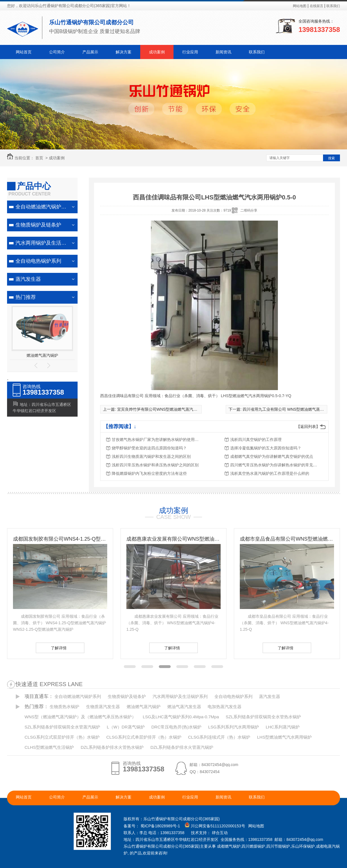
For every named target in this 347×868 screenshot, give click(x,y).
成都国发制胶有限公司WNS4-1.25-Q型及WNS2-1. (60, 539)
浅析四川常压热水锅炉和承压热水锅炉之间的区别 (155, 465)
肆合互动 (220, 833)
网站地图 (300, 6)
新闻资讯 (223, 52)
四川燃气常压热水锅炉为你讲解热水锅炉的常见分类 (275, 465)
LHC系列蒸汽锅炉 (283, 727)
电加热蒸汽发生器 (225, 707)
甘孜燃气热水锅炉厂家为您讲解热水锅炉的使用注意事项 (157, 440)
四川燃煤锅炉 (253, 846)
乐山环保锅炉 (303, 846)
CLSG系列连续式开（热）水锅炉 (219, 737)
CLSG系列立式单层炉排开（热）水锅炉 (144, 737)
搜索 (331, 158)
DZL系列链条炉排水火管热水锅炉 (112, 747)
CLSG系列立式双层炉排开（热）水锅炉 (62, 737)
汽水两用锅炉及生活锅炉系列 (45, 243)
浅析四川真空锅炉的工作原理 (256, 440)
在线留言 (317, 6)
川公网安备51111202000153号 (218, 826)
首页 (39, 158)
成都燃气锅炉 (229, 846)
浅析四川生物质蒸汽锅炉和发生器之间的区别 (151, 456)
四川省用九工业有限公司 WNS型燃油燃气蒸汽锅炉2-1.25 (293, 409)
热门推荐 (26, 297)
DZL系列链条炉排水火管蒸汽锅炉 (182, 747)
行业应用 (190, 52)
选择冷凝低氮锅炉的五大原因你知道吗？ (266, 448)
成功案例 (157, 52)
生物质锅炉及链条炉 (38, 225)
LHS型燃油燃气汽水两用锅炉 (284, 737)
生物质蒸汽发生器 (103, 707)
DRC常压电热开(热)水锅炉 (176, 727)
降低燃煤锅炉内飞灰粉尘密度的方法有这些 (149, 473)
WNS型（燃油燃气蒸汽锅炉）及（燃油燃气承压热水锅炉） (80, 717)
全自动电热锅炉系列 (38, 261)
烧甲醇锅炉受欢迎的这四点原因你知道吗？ (149, 448)
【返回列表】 (308, 427)
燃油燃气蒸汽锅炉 (42, 355)
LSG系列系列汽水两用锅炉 (234, 727)
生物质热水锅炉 (64, 707)
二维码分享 (249, 210)
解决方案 (124, 52)
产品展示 (90, 52)
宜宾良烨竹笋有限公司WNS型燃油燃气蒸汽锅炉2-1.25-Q (167, 409)
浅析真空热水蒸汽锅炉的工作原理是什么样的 (270, 473)
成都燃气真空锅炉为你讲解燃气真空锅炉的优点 (272, 456)
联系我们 (333, 6)
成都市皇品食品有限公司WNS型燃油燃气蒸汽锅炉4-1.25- (287, 539)
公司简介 (57, 52)
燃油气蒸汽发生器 (184, 707)
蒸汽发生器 (28, 279)
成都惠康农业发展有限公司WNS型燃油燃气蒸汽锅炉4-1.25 (173, 539)
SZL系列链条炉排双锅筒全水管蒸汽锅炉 (62, 727)
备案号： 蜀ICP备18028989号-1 (152, 826)
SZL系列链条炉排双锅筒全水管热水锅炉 (263, 717)
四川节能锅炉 (278, 846)
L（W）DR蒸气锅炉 (126, 727)
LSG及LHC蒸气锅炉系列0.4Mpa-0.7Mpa (181, 717)
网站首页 (24, 52)
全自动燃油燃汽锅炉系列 (43, 207)
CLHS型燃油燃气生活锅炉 (49, 747)
